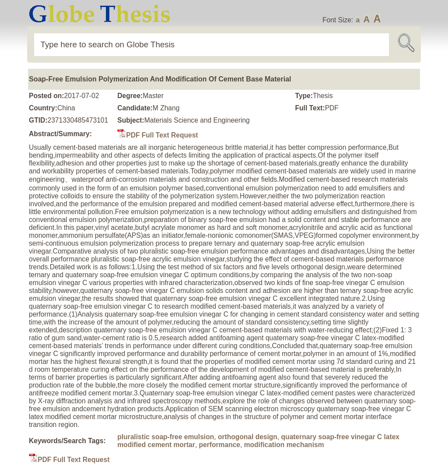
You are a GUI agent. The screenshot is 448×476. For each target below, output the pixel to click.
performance (220, 445)
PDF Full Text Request (157, 135)
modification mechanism (284, 445)
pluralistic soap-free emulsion (166, 437)
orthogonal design (248, 437)
